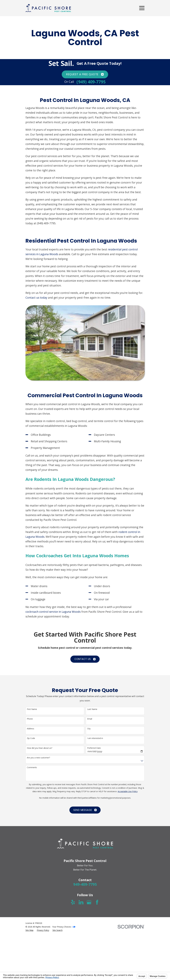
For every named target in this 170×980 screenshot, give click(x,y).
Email (90, 719)
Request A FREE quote (85, 74)
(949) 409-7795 (91, 82)
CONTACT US (85, 659)
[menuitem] (29, 930)
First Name (32, 709)
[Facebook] (97, 902)
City (89, 729)
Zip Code (31, 738)
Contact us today (36, 298)
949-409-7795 (85, 884)
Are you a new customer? (38, 758)
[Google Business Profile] (89, 902)
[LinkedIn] (81, 902)
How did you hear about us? (40, 748)
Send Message (85, 810)
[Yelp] (73, 902)
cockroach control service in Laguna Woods (53, 612)
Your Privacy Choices (64, 927)
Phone (30, 719)
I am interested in (95, 738)
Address (31, 729)
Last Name (92, 709)
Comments (32, 768)
